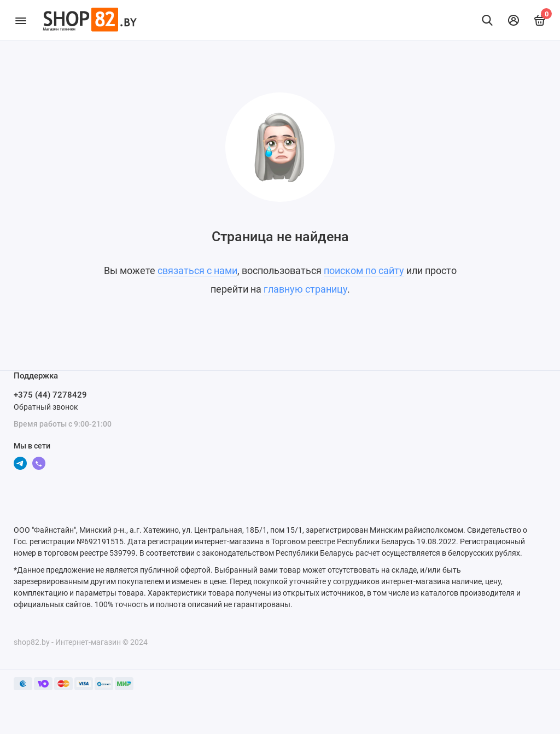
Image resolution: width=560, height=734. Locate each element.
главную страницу (305, 289)
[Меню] (21, 20)
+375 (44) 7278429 (50, 395)
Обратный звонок (46, 407)
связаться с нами (197, 270)
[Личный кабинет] (514, 20)
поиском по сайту (364, 270)
